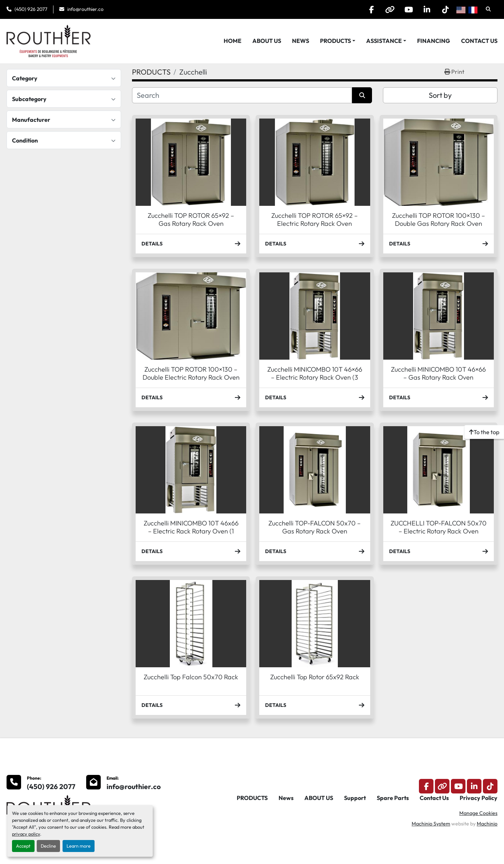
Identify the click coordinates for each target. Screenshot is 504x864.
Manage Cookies (478, 813)
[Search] (242, 95)
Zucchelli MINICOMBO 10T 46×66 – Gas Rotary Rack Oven (438, 373)
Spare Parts (393, 798)
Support (355, 798)
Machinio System (431, 824)
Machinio (487, 824)
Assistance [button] (384, 41)
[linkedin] (427, 9)
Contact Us (479, 41)
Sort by (440, 95)
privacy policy (26, 834)
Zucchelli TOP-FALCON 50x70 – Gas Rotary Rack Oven (315, 527)
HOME (233, 41)
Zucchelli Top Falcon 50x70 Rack (191, 677)
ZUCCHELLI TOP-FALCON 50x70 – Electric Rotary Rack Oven (439, 527)
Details (191, 244)
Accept (23, 846)
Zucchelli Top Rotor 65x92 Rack (315, 677)
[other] (390, 9)
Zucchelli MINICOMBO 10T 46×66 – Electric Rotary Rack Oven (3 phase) (315, 377)
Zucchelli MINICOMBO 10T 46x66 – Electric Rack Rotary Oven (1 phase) (191, 531)
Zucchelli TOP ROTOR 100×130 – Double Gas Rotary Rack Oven (439, 220)
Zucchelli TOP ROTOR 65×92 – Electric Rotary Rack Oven (315, 220)
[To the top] (484, 432)
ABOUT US (267, 41)
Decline (48, 846)
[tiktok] (445, 9)
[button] (338, 41)
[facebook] (371, 9)
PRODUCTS (335, 41)
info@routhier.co (85, 9)
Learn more (79, 846)
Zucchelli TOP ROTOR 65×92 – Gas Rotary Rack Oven (191, 220)
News (301, 41)
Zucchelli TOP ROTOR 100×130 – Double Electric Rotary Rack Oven (191, 373)
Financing (434, 41)
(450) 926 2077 (31, 9)
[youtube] (408, 9)
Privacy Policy (479, 798)
